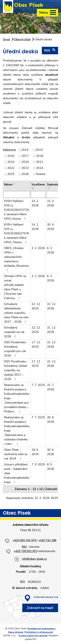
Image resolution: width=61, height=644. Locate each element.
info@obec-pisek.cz (34, 559)
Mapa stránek (16, 632)
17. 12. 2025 (36, 344)
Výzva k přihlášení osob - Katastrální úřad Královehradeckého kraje (17, 473)
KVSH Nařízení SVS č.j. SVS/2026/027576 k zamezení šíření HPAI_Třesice (17, 233)
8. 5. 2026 (51, 467)
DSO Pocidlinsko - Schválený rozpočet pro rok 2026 (16, 349)
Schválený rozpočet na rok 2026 (14, 332)
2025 (11, 174)
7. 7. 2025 (38, 385)
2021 (40, 162)
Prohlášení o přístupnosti (39, 632)
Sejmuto (53, 184)
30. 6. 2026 (51, 420)
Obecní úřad (22, 39)
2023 (25, 168)
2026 (25, 174)
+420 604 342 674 (24, 540)
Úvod (6, 39)
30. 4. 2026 (51, 227)
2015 (39, 150)
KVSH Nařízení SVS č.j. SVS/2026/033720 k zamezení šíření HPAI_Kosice (17, 210)
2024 (40, 168)
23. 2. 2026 (35, 203)
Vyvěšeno (38, 184)
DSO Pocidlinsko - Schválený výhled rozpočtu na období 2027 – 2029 (16, 370)
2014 (25, 150)
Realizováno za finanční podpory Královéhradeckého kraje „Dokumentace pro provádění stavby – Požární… (17, 398)
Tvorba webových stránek (33, 635)
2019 (11, 162)
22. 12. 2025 (36, 306)
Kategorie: (10, 150)
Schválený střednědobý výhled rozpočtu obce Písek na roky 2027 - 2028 (16, 313)
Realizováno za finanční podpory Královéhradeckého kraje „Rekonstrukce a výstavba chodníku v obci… (17, 431)
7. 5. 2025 (38, 464)
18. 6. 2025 (35, 452)
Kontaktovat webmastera (41, 628)
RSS (50, 50)
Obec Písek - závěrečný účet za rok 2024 (16, 454)
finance (41, 174)
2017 (25, 156)
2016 (11, 156)
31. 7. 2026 (51, 387)
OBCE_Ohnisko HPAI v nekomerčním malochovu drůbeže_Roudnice (16, 259)
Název (8, 184)
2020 (25, 162)
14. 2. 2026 (35, 227)
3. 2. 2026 (38, 248)
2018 (40, 156)
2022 (11, 168)
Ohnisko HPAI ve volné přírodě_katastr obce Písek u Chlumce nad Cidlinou (15, 287)
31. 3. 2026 (51, 203)
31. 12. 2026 (51, 306)
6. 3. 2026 (51, 250)
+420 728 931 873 (26, 551)
